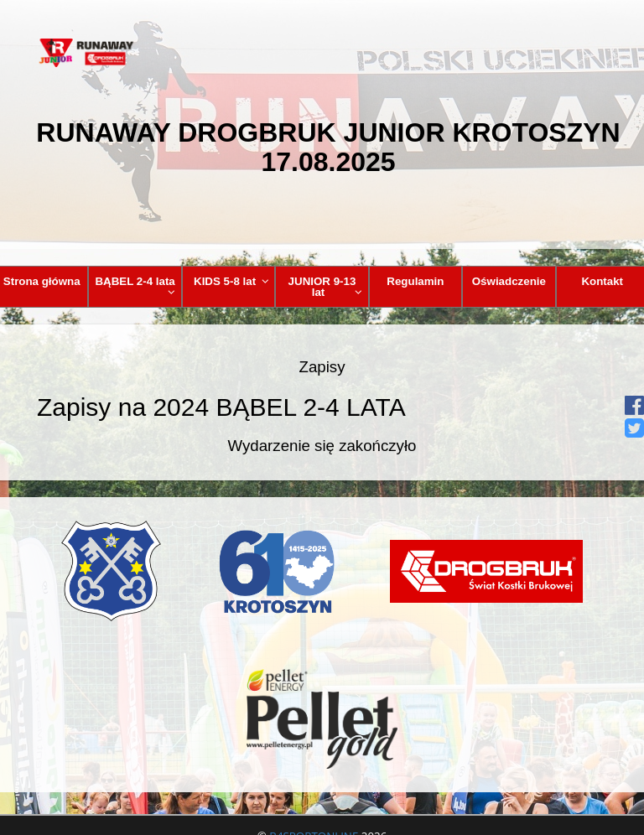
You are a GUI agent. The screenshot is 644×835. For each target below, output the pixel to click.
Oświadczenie (509, 281)
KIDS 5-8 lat (231, 281)
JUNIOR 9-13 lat (325, 287)
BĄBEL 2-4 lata (135, 287)
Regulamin (415, 281)
